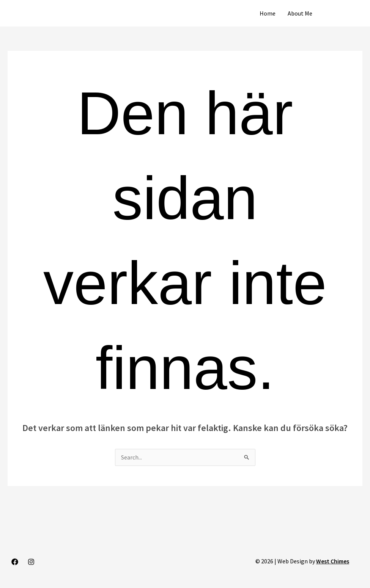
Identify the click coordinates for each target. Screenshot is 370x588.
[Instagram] (31, 562)
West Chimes (332, 561)
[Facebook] (15, 562)
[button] (344, 13)
